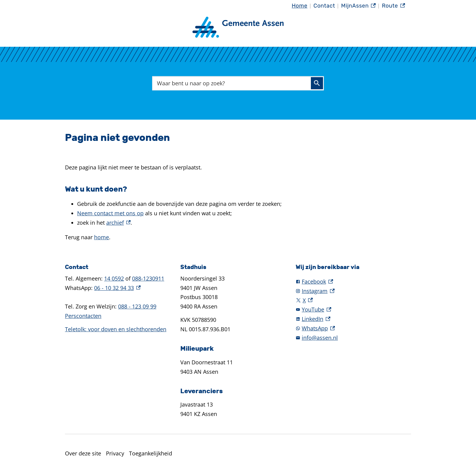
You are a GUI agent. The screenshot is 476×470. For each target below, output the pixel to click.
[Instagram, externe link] (353, 291)
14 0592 (114, 278)
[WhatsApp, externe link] (353, 328)
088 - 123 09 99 (137, 306)
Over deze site (83, 453)
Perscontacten (83, 316)
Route (393, 6)
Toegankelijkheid (151, 453)
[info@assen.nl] (353, 338)
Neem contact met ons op (110, 213)
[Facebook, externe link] (353, 282)
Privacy (115, 453)
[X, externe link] (353, 300)
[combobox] (238, 83)
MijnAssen (359, 6)
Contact (324, 6)
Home (300, 6)
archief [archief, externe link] (118, 223)
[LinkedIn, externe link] (353, 319)
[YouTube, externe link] (353, 310)
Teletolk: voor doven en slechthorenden (116, 329)
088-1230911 (148, 278)
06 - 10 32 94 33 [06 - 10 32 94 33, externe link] (117, 288)
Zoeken (317, 83)
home (102, 237)
